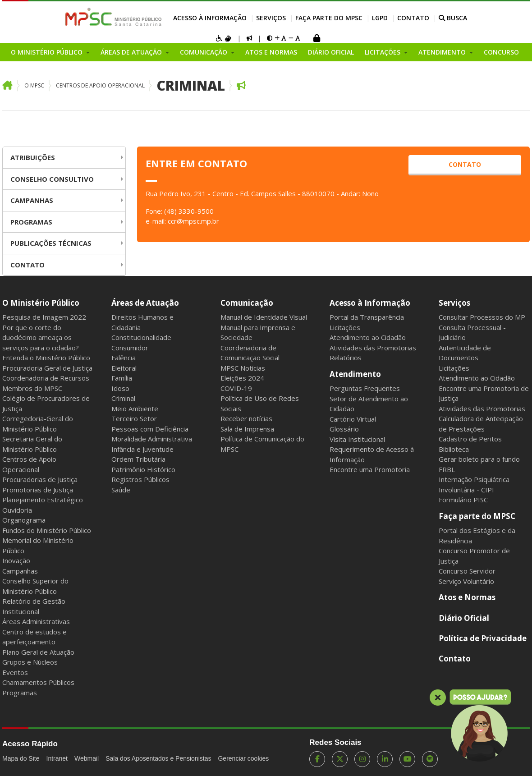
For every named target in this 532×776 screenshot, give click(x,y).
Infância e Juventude (142, 449)
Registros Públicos (140, 479)
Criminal (191, 85)
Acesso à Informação (210, 18)
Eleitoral (124, 368)
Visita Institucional (357, 439)
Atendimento (355, 374)
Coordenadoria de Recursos (46, 378)
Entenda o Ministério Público (46, 358)
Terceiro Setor (134, 418)
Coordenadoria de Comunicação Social (250, 353)
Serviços (271, 18)
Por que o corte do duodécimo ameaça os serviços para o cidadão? (41, 337)
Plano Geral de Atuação (38, 652)
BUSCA (453, 18)
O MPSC (34, 85)
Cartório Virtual (353, 419)
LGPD (380, 18)
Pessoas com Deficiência (150, 429)
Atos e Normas (271, 52)
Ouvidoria (17, 510)
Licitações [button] (383, 52)
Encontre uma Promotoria (370, 469)
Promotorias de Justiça (38, 490)
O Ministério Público (41, 303)
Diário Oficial (331, 52)
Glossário (344, 429)
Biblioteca (454, 449)
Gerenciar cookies (243, 758)
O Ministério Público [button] (48, 52)
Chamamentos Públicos (38, 682)
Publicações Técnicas (51, 243)
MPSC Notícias (243, 368)
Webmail (87, 758)
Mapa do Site (21, 758)
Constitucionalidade (141, 337)
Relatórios (346, 358)
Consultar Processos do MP (482, 317)
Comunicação (247, 303)
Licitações (345, 327)
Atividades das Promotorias (373, 348)
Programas (31, 222)
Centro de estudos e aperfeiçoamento (34, 637)
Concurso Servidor (467, 571)
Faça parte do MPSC (329, 18)
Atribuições (33, 157)
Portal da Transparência (367, 317)
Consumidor (130, 348)
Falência (124, 358)
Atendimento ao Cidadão (368, 337)
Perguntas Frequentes (365, 388)
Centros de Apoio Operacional (100, 85)
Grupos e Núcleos (30, 662)
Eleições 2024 (242, 378)
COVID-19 (236, 388)
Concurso (501, 52)
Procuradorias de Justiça (40, 479)
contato (465, 164)
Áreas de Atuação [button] (132, 52)
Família (122, 378)
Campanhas (32, 200)
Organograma (24, 520)
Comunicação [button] (204, 52)
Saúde (121, 490)
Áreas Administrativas (36, 621)
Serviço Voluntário (466, 581)
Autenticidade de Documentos (465, 353)
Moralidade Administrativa (152, 439)
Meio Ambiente (135, 409)
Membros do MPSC (32, 388)
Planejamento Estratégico (43, 500)
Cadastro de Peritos (470, 439)
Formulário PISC (463, 500)
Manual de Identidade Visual (264, 317)
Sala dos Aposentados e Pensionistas (158, 758)
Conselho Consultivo (52, 179)
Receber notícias (246, 418)
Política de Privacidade (483, 638)
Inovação (16, 560)
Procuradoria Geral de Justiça (47, 368)
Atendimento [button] (443, 52)
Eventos (15, 672)
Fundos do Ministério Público (47, 530)
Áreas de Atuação (145, 303)
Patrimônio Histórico (143, 469)
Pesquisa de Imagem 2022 (44, 317)
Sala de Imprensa (247, 429)
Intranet (57, 758)
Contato (413, 18)
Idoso (120, 388)
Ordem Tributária (138, 459)
